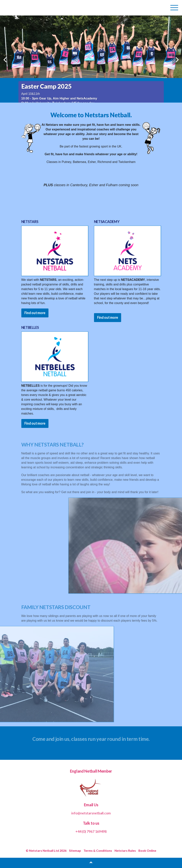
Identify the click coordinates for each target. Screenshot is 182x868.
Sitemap (75, 850)
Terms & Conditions (98, 850)
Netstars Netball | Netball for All (30, 8)
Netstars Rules (125, 850)
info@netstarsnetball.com (91, 813)
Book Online (147, 850)
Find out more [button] (35, 313)
